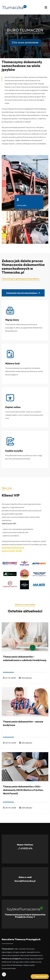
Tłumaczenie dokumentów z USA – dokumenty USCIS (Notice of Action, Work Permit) (23, 790)
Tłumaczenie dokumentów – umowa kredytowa (23, 723)
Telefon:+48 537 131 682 (12, 551)
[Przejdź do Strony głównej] (15, 7)
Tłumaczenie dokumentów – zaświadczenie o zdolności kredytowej (25, 658)
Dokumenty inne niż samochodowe (23, 293)
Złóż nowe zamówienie (25, 42)
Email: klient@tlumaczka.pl (13, 548)
